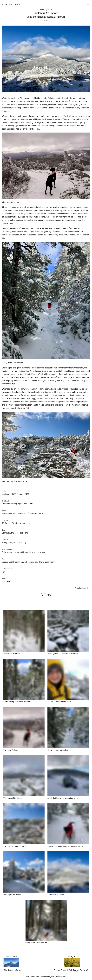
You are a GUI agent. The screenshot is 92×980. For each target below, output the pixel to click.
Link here (6, 581)
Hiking (46, 20)
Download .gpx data (82, 588)
